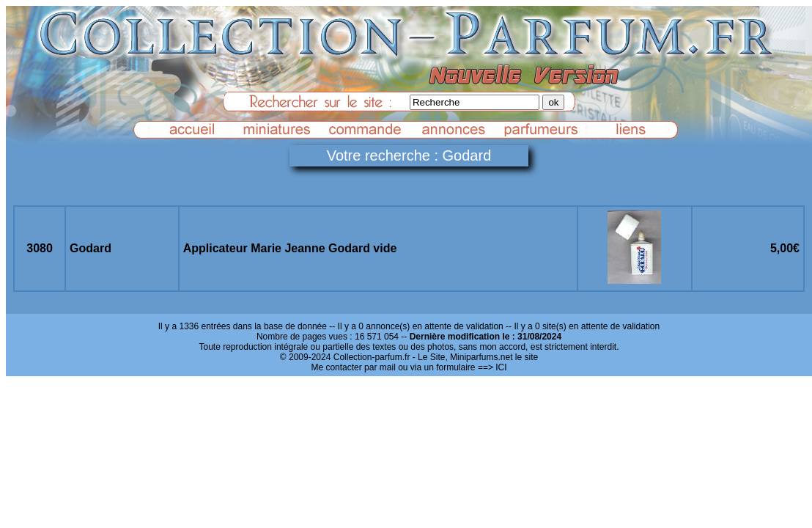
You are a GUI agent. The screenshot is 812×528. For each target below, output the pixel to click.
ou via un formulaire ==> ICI (452, 367)
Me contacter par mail (353, 367)
